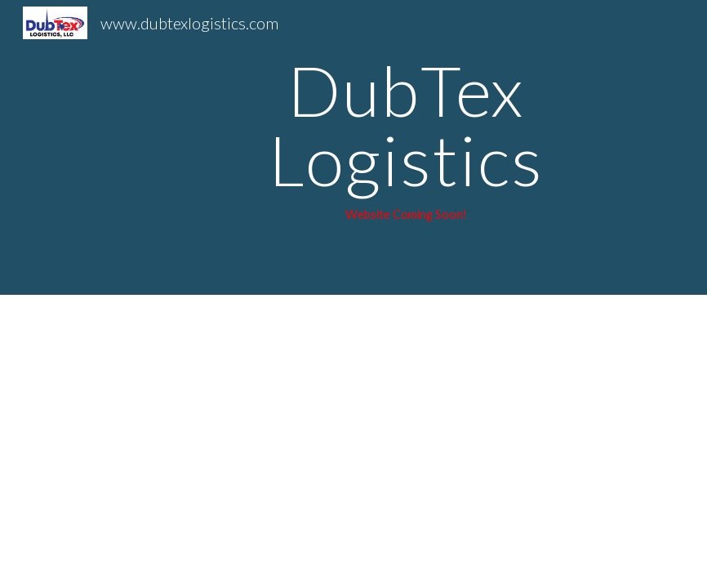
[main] (406, 147)
